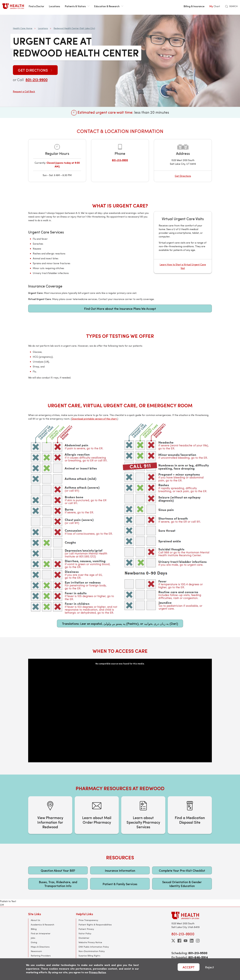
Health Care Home (23, 28)
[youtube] (186, 941)
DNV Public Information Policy (94, 947)
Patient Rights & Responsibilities (95, 925)
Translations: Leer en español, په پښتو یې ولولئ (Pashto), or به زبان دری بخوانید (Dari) (120, 623)
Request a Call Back (24, 91)
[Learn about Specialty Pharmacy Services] (143, 815)
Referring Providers (41, 956)
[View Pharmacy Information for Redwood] (50, 815)
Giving (34, 942)
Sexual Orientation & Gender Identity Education (182, 884)
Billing (34, 929)
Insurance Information (120, 870)
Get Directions (35, 70)
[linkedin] (192, 941)
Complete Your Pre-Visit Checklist (182, 870)
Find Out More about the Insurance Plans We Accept (120, 308)
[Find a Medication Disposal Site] (190, 815)
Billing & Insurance (194, 6)
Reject (210, 967)
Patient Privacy (86, 929)
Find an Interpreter (41, 933)
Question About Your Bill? (58, 870)
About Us (35, 920)
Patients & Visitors (77, 6)
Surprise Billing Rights (89, 956)
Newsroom (36, 951)
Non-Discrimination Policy (92, 951)
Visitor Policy (85, 933)
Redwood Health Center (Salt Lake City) (74, 28)
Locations (54, 6)
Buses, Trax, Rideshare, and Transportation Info (58, 884)
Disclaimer (84, 938)
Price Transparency (88, 920)
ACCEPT (189, 967)
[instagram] (198, 941)
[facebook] (179, 941)
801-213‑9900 (37, 80)
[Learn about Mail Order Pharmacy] (97, 815)
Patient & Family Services (120, 884)
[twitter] (173, 941)
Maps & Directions (40, 947)
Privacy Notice (97, 972)
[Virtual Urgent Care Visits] (183, 242)
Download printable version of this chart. (94, 419)
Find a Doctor (36, 6)
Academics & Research (42, 925)
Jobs (33, 938)
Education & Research (109, 6)
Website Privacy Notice (90, 942)
